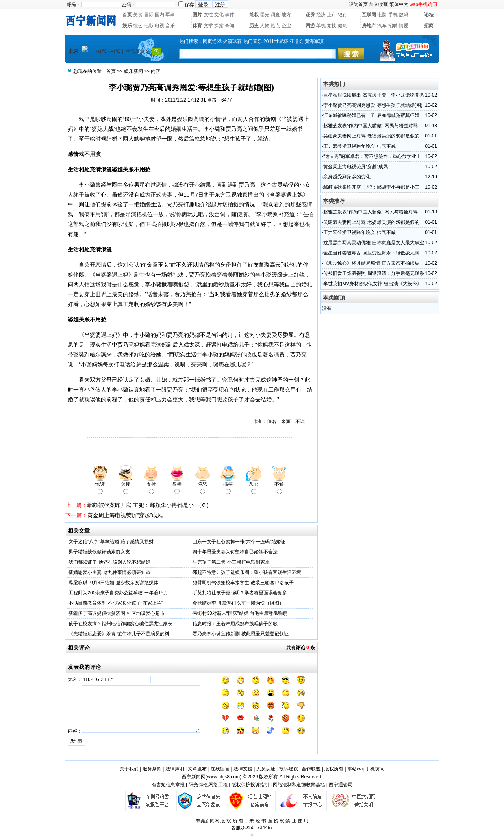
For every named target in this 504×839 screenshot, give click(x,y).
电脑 (382, 15)
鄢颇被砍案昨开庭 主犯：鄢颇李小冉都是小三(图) (148, 505)
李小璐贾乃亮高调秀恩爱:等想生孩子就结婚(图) (373, 105)
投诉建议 (289, 769)
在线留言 (220, 769)
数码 (404, 15)
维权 (254, 15)
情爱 (404, 26)
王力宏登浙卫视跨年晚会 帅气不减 (359, 146)
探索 (219, 26)
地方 (286, 15)
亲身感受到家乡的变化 (347, 177)
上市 (332, 15)
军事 (170, 15)
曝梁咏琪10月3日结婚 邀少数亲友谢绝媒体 (113, 583)
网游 (310, 26)
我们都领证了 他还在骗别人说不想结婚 (109, 562)
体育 (197, 26)
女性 (208, 15)
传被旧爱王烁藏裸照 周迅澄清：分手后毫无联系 (373, 273)
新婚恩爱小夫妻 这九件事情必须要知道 (109, 572)
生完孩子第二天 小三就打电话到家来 (231, 562)
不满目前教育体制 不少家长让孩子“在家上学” (116, 603)
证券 (310, 15)
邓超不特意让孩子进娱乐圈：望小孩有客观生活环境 (247, 572)
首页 (127, 15)
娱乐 (127, 26)
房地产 (369, 26)
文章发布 (197, 769)
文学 (208, 26)
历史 (254, 26)
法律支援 (243, 769)
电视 (159, 26)
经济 (321, 15)
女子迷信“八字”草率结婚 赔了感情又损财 (111, 542)
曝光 (265, 15)
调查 (275, 15)
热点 (275, 26)
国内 (159, 15)
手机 (393, 15)
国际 (149, 15)
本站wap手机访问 (366, 769)
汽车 (382, 26)
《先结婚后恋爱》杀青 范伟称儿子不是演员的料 (119, 634)
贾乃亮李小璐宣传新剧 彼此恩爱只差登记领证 (240, 634)
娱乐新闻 (133, 71)
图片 (197, 15)
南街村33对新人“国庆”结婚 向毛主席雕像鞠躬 (240, 613)
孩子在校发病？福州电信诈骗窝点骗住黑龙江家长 (120, 624)
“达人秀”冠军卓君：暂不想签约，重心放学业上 (372, 156)
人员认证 (266, 769)
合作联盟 (311, 769)
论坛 (429, 15)
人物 (265, 26)
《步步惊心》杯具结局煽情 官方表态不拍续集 (371, 263)
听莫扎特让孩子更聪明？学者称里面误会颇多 (240, 593)
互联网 (369, 15)
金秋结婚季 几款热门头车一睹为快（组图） (238, 603)
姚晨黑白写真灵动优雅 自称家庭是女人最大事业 (373, 243)
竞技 (332, 26)
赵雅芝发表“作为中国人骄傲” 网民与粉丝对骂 (370, 126)
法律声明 (175, 769)
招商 (429, 26)
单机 (321, 26)
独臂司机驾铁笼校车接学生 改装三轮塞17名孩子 (243, 583)
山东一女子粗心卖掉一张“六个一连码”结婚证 (239, 542)
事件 (230, 15)
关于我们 (129, 769)
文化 (219, 15)
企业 (286, 26)
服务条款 (152, 769)
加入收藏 (378, 4)
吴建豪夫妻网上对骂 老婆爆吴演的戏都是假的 (371, 136)
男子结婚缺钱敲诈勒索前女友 (99, 552)
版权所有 (334, 769)
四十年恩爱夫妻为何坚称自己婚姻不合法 (235, 552)
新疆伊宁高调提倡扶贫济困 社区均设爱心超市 (116, 613)
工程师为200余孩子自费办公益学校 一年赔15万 (118, 593)
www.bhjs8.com (223, 777)
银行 (343, 15)
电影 (149, 26)
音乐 (170, 26)
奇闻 (230, 26)
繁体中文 (399, 4)
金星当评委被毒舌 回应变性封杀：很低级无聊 (371, 253)
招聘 (393, 26)
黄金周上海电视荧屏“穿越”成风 (125, 515)
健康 (343, 26)
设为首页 (358, 4)
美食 (138, 15)
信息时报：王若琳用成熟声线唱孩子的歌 (235, 624)
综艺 (138, 26)
